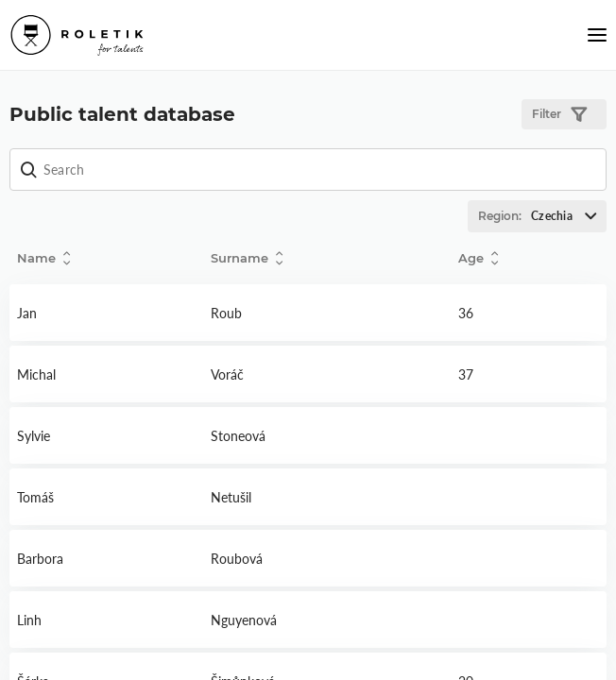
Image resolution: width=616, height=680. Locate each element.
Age (478, 258)
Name (43, 258)
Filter (559, 115)
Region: (542, 216)
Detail (106, 313)
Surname (247, 258)
